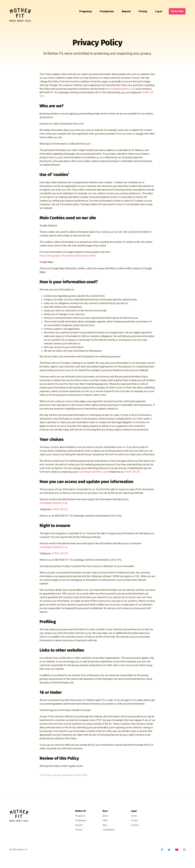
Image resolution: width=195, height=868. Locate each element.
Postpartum (105, 11)
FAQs (105, 820)
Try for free (177, 11)
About (105, 816)
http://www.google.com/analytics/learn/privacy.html (68, 256)
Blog (105, 825)
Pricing (141, 11)
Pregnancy (84, 11)
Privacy (134, 820)
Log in (157, 11)
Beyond (125, 11)
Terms (134, 816)
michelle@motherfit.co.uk (121, 89)
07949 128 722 (132, 472)
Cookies (135, 825)
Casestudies (109, 830)
